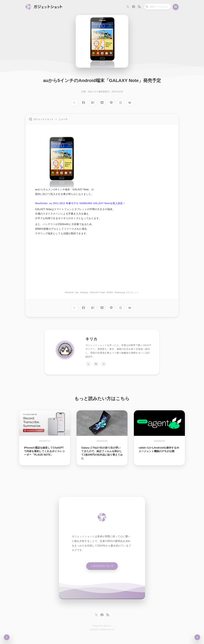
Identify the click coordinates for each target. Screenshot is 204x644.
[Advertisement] (102, 264)
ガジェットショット (44, 119)
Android (70, 292)
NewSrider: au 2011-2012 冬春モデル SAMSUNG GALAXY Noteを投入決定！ (80, 203)
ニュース (63, 119)
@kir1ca (107, 626)
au (77, 292)
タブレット (133, 292)
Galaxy (85, 292)
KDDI (110, 292)
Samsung (120, 292)
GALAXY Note (98, 292)
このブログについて (102, 566)
